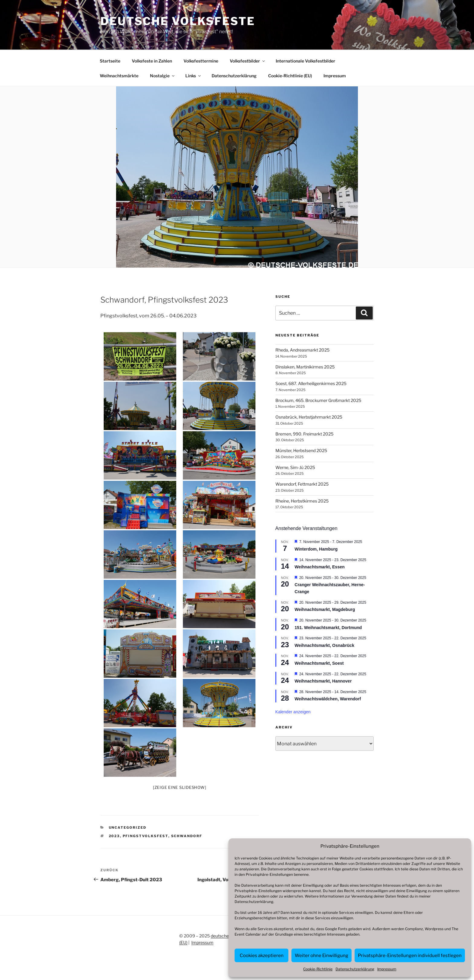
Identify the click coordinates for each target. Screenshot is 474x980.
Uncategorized (128, 827)
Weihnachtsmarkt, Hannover (323, 681)
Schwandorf (187, 836)
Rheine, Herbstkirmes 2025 (302, 501)
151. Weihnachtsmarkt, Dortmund (328, 628)
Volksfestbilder (248, 61)
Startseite (110, 61)
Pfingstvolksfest (146, 836)
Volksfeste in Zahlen (152, 61)
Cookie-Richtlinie (318, 969)
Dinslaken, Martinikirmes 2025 (305, 367)
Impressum (387, 969)
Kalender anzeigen (293, 712)
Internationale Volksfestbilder (305, 61)
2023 (114, 836)
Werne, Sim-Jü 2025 (295, 467)
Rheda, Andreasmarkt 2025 (302, 350)
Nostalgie (163, 76)
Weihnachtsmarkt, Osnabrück (325, 645)
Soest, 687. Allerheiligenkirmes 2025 (311, 383)
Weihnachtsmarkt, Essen (320, 567)
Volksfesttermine (201, 61)
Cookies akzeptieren (262, 956)
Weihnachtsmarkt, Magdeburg (325, 609)
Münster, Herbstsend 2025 (301, 450)
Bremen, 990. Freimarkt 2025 (304, 434)
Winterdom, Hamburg (316, 549)
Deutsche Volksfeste (178, 21)
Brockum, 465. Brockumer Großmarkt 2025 (318, 400)
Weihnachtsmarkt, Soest (319, 663)
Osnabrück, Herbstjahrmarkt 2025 (309, 417)
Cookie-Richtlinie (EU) (290, 76)
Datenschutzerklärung (254, 902)
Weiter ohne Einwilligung (321, 956)
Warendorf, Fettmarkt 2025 (302, 484)
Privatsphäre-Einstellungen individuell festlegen (410, 956)
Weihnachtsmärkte (119, 76)
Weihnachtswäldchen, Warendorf (328, 699)
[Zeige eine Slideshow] (180, 787)
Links (193, 76)
